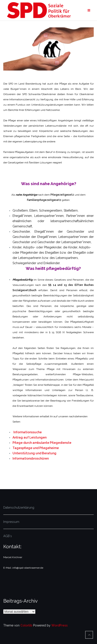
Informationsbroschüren (31, 458)
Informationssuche (28, 432)
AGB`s (8, 536)
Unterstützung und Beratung (34, 453)
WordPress (59, 625)
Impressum (11, 522)
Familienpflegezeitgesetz (44, 200)
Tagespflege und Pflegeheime (36, 448)
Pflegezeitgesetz (62, 195)
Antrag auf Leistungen (30, 437)
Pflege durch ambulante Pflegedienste (42, 443)
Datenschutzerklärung (19, 508)
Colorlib (26, 625)
